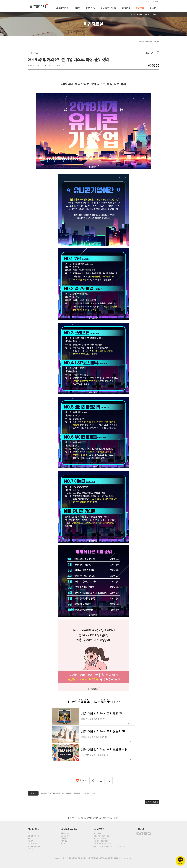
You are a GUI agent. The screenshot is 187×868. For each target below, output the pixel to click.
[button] (149, 802)
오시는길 (31, 839)
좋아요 (81, 780)
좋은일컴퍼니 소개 (33, 836)
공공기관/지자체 (66, 836)
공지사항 (155, 2)
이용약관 (31, 841)
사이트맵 (31, 849)
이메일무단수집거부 (34, 846)
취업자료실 (64, 841)
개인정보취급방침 (33, 844)
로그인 (148, 2)
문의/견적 (64, 844)
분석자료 (34, 53)
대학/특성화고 (65, 833)
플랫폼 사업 (64, 839)
